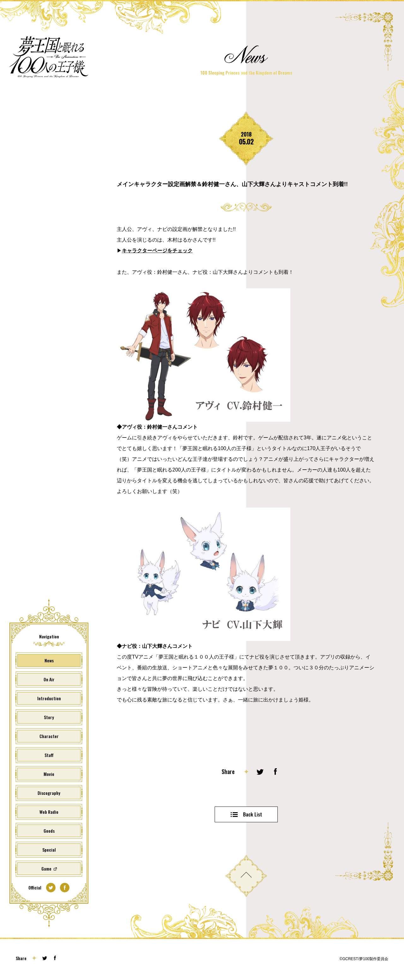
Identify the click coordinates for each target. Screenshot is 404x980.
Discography (49, 793)
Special (49, 850)
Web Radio (49, 812)
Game (46, 869)
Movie (49, 774)
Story (49, 717)
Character (49, 736)
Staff (49, 755)
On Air (49, 679)
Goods (49, 831)
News (49, 660)
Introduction (49, 698)
